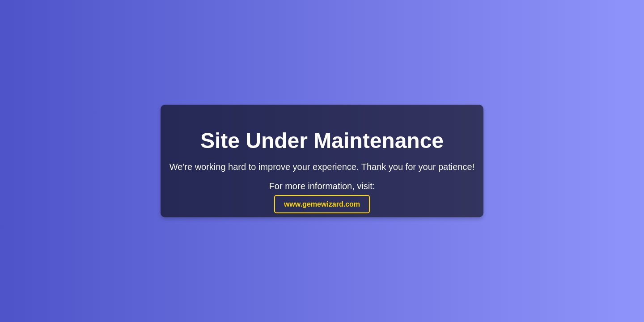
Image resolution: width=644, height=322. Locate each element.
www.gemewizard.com (322, 204)
